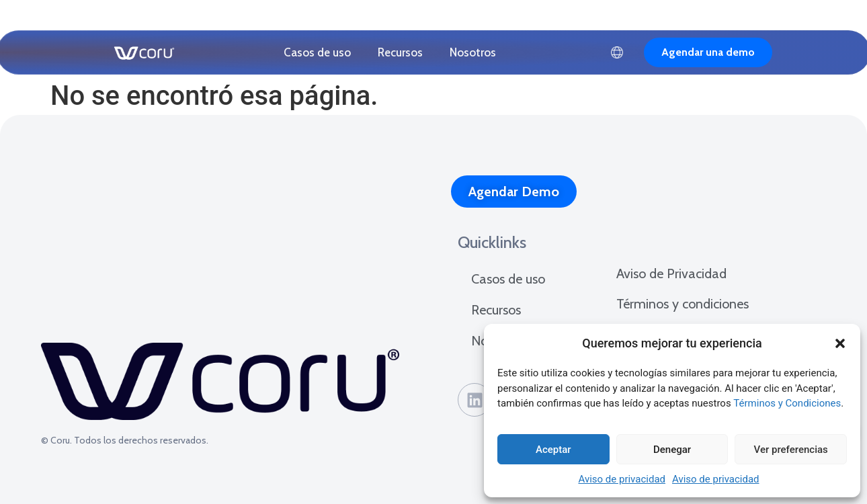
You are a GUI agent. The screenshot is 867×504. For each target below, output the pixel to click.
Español (617, 52)
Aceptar (553, 450)
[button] (840, 343)
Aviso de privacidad (622, 479)
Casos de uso (317, 52)
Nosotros (473, 52)
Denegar (672, 450)
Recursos (400, 52)
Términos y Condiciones (787, 403)
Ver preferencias (791, 450)
